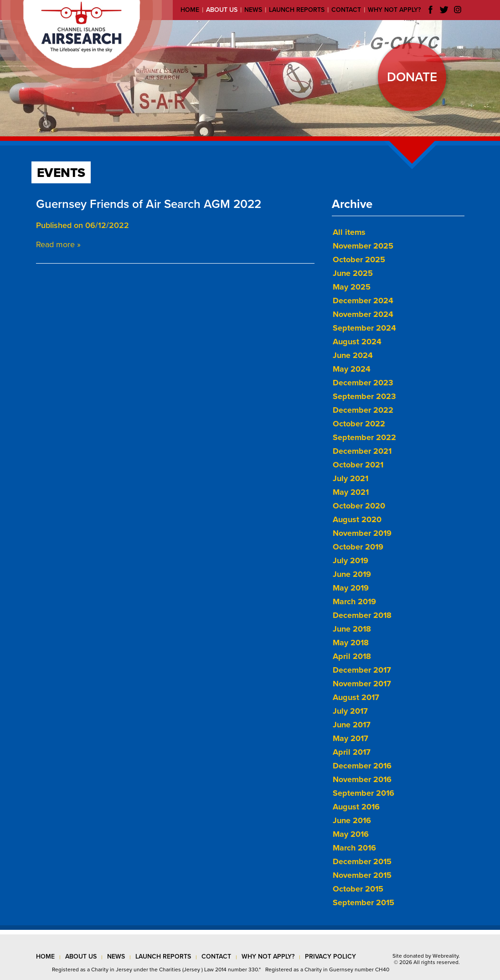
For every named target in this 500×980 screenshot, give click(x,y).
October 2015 (358, 889)
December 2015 (362, 861)
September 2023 (364, 396)
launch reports (163, 957)
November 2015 (362, 875)
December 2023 (363, 383)
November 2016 (362, 779)
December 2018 (362, 615)
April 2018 (352, 656)
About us (222, 10)
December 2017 (362, 670)
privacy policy (330, 957)
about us (81, 957)
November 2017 (362, 684)
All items (349, 232)
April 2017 (352, 752)
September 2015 (363, 902)
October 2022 (359, 424)
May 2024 (352, 369)
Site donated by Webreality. (426, 956)
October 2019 (358, 547)
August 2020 (357, 519)
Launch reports (297, 10)
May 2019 (351, 588)
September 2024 (364, 328)
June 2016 (352, 820)
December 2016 (362, 766)
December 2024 (363, 301)
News (253, 10)
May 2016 (351, 834)
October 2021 (358, 465)
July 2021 (351, 478)
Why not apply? (394, 10)
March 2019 (354, 601)
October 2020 (359, 506)
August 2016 (356, 807)
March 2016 (354, 848)
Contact (346, 10)
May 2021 (351, 492)
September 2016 (363, 793)
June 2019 (352, 574)
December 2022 (363, 410)
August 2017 (356, 697)
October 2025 (359, 259)
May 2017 (351, 738)
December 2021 (362, 451)
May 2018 (351, 643)
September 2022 (364, 437)
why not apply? (268, 957)
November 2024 (363, 314)
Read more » (58, 244)
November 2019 (362, 533)
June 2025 (353, 273)
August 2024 (357, 342)
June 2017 (352, 725)
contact (216, 957)
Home (190, 10)
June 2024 (353, 355)
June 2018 (352, 629)
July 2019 (351, 560)
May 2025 (352, 287)
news (116, 957)
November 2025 (363, 246)
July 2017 (350, 711)
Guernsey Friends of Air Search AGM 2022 (149, 204)
